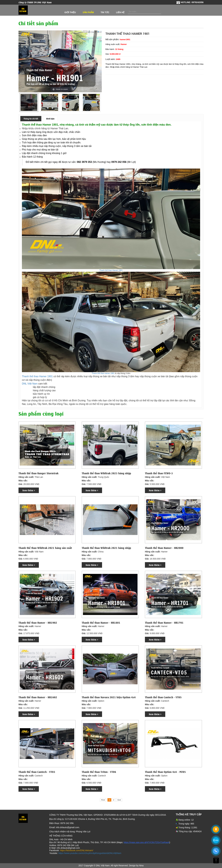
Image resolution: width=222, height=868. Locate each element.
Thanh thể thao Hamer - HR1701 (164, 623)
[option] (29, 102)
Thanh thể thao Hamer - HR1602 (38, 697)
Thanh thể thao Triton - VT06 (99, 772)
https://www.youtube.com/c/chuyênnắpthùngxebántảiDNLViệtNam (90, 853)
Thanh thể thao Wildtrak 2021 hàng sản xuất (45, 548)
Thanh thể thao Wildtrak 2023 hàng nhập (106, 473)
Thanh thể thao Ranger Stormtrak (38, 473)
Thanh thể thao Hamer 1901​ (111, 270)
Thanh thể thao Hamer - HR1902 (38, 623)
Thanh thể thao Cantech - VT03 (37, 772)
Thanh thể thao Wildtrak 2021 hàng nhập (106, 548)
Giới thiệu (70, 12)
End (119, 800)
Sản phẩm (88, 12)
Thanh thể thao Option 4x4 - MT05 (165, 772)
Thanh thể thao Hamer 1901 (37, 376)
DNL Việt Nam (30, 384)
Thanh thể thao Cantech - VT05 (163, 697)
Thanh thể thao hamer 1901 (103, 373)
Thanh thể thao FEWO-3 (159, 473)
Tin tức (105, 12)
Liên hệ (120, 12)
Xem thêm (29, 490)
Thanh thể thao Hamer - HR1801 (101, 623)
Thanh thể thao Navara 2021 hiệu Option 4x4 (109, 697)
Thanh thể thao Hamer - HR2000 (164, 548)
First (103, 800)
